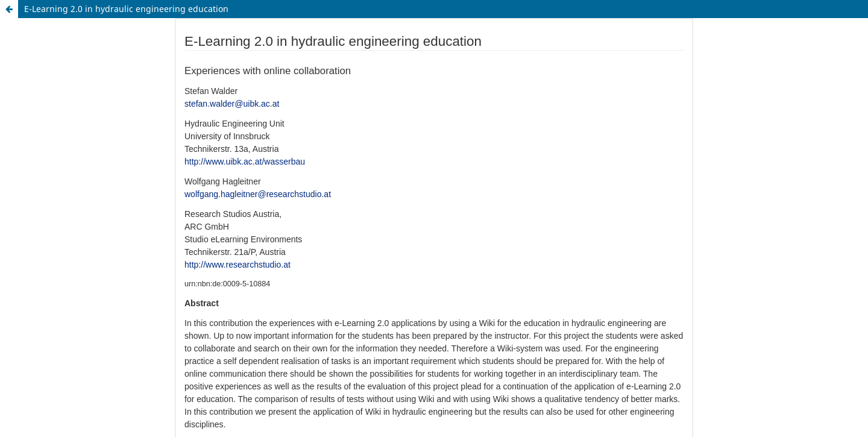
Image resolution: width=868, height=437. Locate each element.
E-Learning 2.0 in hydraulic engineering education (126, 9)
